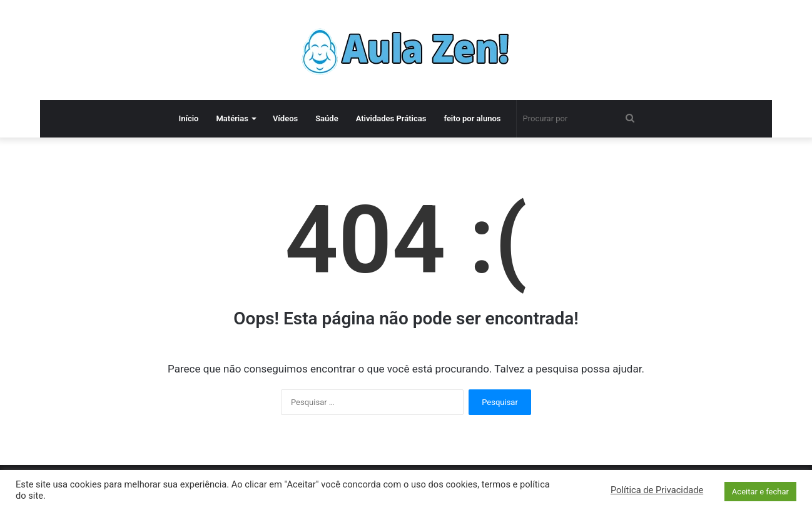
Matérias (232, 118)
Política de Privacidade (657, 490)
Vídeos (285, 118)
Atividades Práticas (391, 118)
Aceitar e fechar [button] (760, 492)
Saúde (327, 118)
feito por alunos (472, 118)
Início (188, 118)
